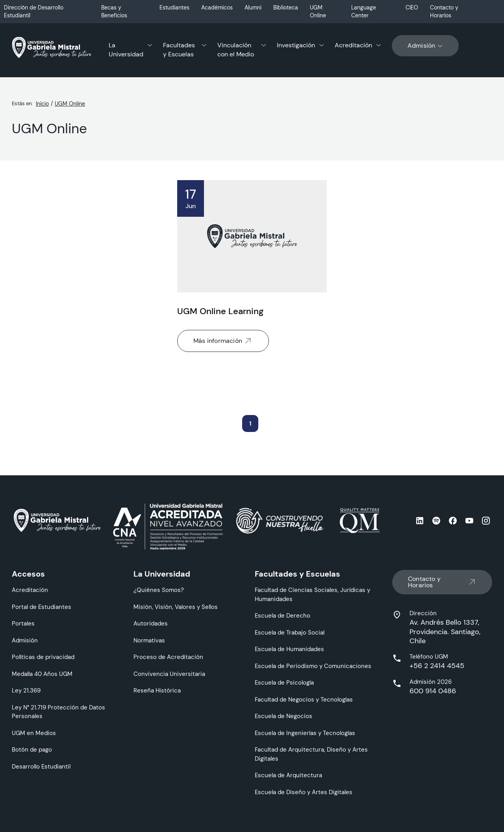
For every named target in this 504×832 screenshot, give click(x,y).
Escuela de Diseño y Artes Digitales (304, 792)
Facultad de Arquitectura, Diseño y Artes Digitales (311, 754)
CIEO (412, 7)
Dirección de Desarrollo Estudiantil (34, 11)
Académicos (217, 7)
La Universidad (126, 49)
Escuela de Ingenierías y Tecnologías (305, 733)
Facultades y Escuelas (179, 49)
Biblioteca (286, 7)
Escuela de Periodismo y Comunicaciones (313, 666)
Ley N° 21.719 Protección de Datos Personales (58, 712)
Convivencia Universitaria (169, 674)
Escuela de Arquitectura (288, 775)
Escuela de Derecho (283, 615)
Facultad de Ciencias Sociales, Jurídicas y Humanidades (312, 594)
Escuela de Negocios (283, 716)
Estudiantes (174, 7)
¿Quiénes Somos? (159, 590)
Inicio (42, 104)
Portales (23, 623)
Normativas (149, 640)
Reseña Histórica (157, 690)
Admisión (425, 46)
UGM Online (318, 11)
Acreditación (353, 45)
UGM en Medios (34, 733)
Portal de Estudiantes (42, 607)
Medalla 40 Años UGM (42, 674)
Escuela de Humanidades (289, 649)
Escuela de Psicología (284, 682)
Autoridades (151, 623)
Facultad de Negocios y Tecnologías (304, 699)
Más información (223, 341)
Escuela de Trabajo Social (290, 632)
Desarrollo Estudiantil (41, 766)
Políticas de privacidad (43, 657)
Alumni (253, 7)
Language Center (364, 11)
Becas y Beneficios (114, 11)
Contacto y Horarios (444, 11)
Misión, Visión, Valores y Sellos (176, 607)
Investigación (296, 45)
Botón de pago (32, 749)
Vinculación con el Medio (236, 49)
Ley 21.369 (26, 690)
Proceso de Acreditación (168, 657)
